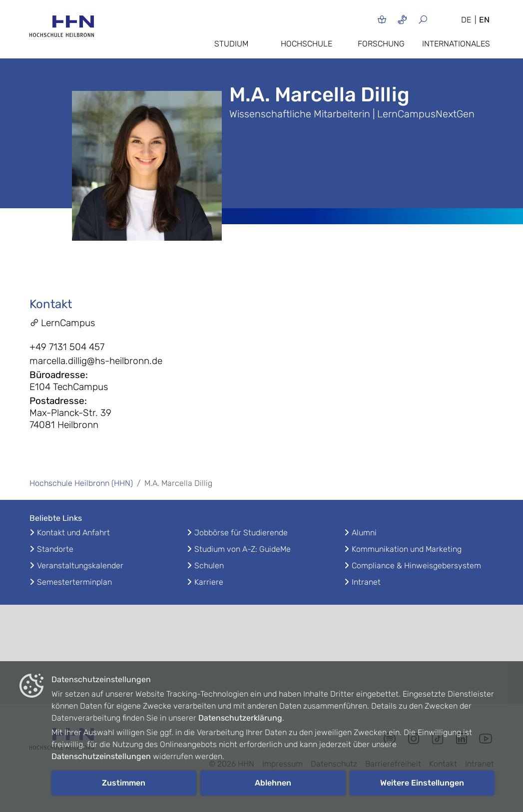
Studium (231, 44)
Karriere (209, 582)
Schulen (209, 566)
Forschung (381, 44)
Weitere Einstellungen (422, 783)
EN (484, 20)
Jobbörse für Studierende (241, 533)
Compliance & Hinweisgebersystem (416, 566)
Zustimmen (124, 783)
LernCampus (62, 323)
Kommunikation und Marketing (407, 549)
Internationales (456, 44)
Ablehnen (273, 783)
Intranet (366, 582)
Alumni (364, 533)
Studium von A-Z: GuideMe (243, 549)
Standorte (55, 549)
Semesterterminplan (74, 582)
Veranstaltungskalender (80, 566)
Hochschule (306, 44)
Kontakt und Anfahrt (73, 533)
